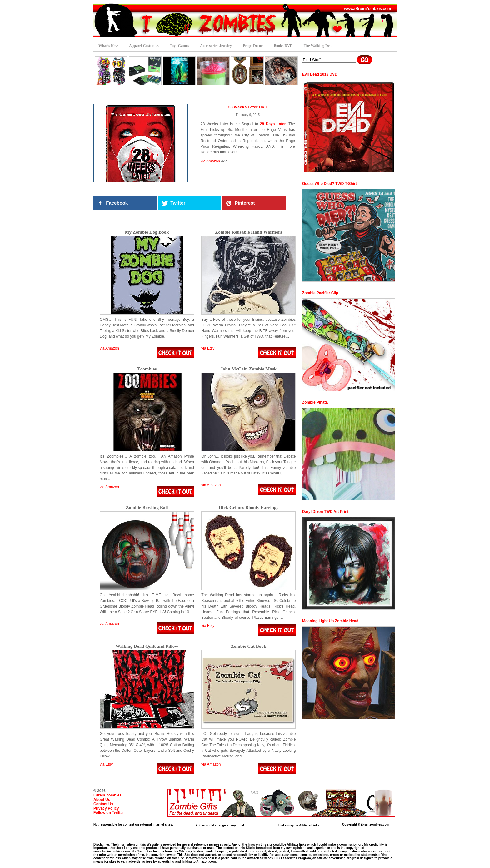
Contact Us (103, 804)
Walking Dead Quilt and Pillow (147, 646)
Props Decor (253, 46)
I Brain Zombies (107, 795)
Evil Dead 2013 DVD (320, 74)
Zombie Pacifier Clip (320, 293)
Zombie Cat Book (249, 646)
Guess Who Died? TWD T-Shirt (330, 184)
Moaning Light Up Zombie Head (330, 621)
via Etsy (208, 348)
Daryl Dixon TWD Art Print (325, 512)
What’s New (108, 46)
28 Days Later (273, 124)
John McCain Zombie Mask (249, 369)
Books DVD (283, 46)
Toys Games (179, 46)
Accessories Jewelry (216, 46)
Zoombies (147, 369)
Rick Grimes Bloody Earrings (248, 508)
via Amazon (210, 161)
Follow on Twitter (109, 813)
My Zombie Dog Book (147, 232)
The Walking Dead (319, 46)
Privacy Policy (106, 808)
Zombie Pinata (315, 402)
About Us (102, 800)
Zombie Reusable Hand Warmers (248, 232)
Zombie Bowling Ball (147, 508)
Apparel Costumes (144, 46)
